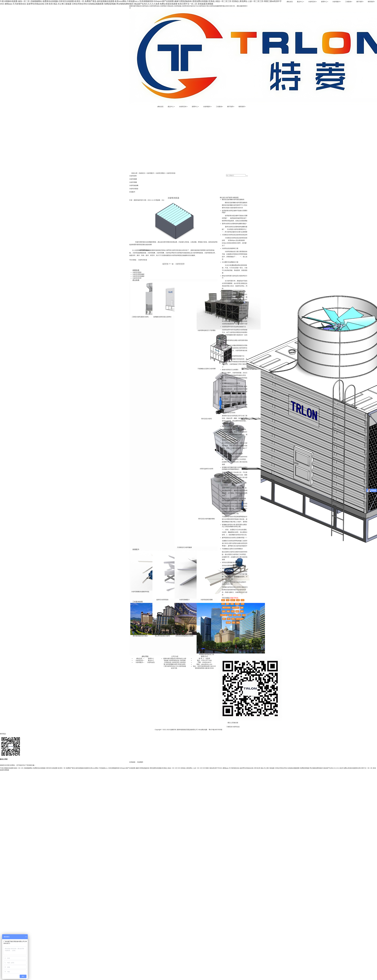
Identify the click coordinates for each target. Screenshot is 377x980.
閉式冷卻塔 (240, 619)
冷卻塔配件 (337, 2)
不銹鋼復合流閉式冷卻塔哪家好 (232, 454)
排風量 (237, 604)
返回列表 (165, 264)
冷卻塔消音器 (143, 260)
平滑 (243, 604)
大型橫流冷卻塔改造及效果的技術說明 (235, 235)
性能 (233, 623)
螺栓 (228, 604)
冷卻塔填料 (133, 176)
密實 (228, 600)
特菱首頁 (142, 173)
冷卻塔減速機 (134, 185)
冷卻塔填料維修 (143, 250)
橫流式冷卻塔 (226, 608)
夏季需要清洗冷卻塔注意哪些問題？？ (235, 538)
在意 (235, 615)
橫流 (224, 611)
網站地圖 (240, 6)
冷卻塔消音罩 (180, 264)
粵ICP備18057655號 (216, 730)
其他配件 (132, 192)
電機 (242, 608)
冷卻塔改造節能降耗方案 (230, 248)
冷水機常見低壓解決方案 (230, 262)
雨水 (244, 615)
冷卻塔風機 (133, 179)
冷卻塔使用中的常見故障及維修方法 (234, 327)
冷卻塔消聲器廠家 (138, 274)
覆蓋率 (233, 600)
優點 (228, 611)
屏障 (242, 611)
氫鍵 (237, 611)
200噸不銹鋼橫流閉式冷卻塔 (231, 568)
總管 (224, 619)
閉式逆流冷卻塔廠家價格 (230, 426)
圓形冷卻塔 (235, 608)
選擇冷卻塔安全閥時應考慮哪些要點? (234, 224)
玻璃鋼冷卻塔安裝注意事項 (231, 383)
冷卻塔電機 (133, 182)
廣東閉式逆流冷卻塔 (229, 413)
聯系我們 (371, 2)
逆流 (230, 615)
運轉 (223, 600)
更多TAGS (234, 598)
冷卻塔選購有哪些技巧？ (230, 302)
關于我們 (360, 2)
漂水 (229, 619)
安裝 (239, 615)
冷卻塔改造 (151, 662)
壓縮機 (228, 623)
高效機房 (140, 762)
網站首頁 (290, 2)
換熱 (233, 619)
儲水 (233, 611)
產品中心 (301, 2)
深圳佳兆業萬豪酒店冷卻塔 (231, 562)
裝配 (232, 604)
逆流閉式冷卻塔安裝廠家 (230, 440)
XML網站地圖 (203, 730)
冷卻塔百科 (313, 2)
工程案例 (349, 2)
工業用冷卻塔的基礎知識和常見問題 (234, 291)
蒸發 (243, 600)
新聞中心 (325, 2)
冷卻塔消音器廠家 (138, 276)
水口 (223, 604)
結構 (238, 600)
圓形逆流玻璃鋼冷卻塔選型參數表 (233, 199)
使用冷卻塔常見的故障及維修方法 (233, 356)
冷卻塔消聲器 (160, 173)
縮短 (238, 623)
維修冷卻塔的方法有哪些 (230, 370)
